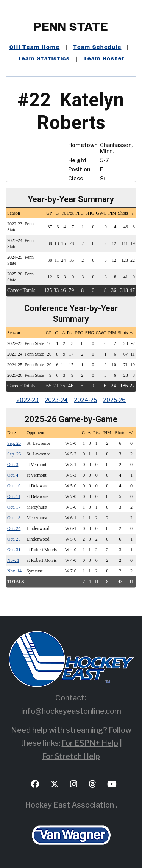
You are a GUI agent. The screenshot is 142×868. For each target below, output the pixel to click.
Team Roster (104, 59)
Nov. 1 (13, 560)
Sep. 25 (14, 443)
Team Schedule (97, 47)
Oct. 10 (14, 486)
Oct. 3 (13, 465)
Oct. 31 (14, 550)
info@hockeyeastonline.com (71, 711)
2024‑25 (85, 400)
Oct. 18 (14, 518)
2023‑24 (56, 400)
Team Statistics (44, 59)
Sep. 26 (14, 454)
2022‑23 (28, 400)
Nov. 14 (14, 571)
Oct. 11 (14, 496)
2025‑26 (115, 400)
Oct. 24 (14, 528)
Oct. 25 (14, 539)
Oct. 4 (13, 475)
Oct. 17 (14, 507)
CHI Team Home (35, 47)
